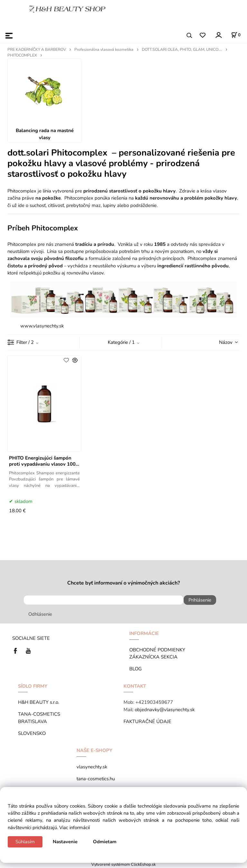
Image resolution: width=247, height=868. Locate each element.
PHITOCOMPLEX (22, 55)
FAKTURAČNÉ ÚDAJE (147, 721)
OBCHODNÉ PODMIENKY (157, 650)
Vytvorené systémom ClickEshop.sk (123, 864)
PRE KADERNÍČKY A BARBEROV (37, 49)
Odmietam (105, 842)
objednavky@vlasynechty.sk (165, 710)
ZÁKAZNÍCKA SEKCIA (155, 657)
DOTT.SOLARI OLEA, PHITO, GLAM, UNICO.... (182, 49)
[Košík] (236, 35)
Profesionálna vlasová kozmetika (104, 49)
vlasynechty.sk (92, 767)
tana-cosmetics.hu (96, 779)
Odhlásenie (40, 614)
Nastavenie (65, 842)
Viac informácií (74, 828)
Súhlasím (25, 842)
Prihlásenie (200, 600)
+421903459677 (154, 702)
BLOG (136, 669)
